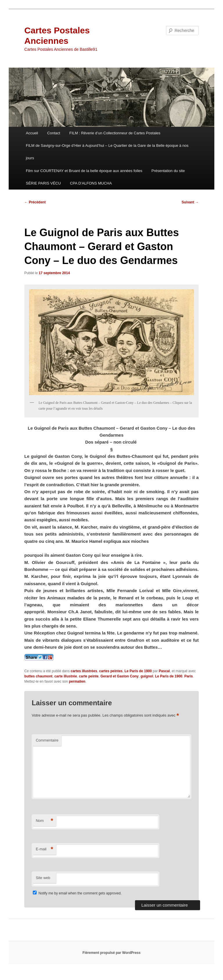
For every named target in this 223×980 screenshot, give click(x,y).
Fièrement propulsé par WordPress (111, 953)
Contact (54, 133)
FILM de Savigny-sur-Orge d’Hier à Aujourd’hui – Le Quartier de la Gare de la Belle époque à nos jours (107, 152)
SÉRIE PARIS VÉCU (43, 183)
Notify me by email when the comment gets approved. (77, 893)
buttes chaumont (38, 676)
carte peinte (89, 676)
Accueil (32, 133)
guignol (147, 676)
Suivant (190, 202)
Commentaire (47, 740)
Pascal (164, 671)
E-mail (44, 849)
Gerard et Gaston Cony (119, 676)
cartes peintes (111, 671)
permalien (77, 681)
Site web (43, 878)
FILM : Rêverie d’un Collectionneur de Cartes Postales (115, 133)
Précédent (35, 202)
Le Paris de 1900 (138, 671)
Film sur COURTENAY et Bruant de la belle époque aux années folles (84, 171)
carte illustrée (66, 676)
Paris (189, 676)
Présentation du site (168, 171)
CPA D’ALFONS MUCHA (91, 183)
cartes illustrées (84, 671)
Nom (44, 821)
